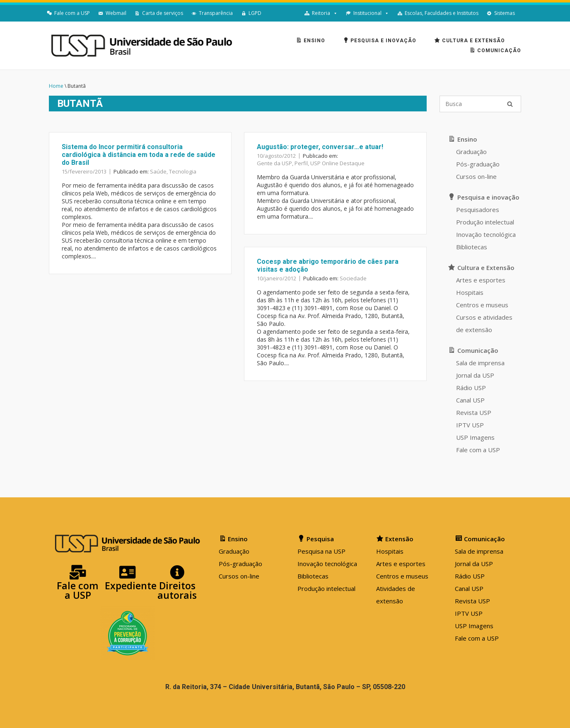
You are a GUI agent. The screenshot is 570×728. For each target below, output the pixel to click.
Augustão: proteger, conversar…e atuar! (320, 147)
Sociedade (353, 278)
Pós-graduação (478, 164)
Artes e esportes (481, 280)
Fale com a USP (72, 13)
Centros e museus (482, 305)
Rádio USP (471, 388)
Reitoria (321, 13)
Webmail (116, 13)
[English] (523, 13)
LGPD (255, 13)
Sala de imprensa (480, 363)
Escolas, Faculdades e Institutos (442, 13)
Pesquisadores (478, 210)
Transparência (216, 13)
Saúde (158, 171)
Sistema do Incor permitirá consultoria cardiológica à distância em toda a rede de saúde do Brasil (139, 155)
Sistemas (505, 13)
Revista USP (474, 412)
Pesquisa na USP (321, 551)
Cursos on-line (476, 176)
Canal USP (470, 400)
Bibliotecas (472, 247)
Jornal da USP (475, 375)
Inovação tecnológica (486, 234)
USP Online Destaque (337, 163)
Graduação (471, 152)
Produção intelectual (485, 222)
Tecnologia (183, 171)
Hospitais (470, 292)
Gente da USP (274, 163)
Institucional (367, 13)
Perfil (301, 163)
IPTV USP (470, 425)
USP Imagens (475, 437)
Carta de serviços (163, 13)
